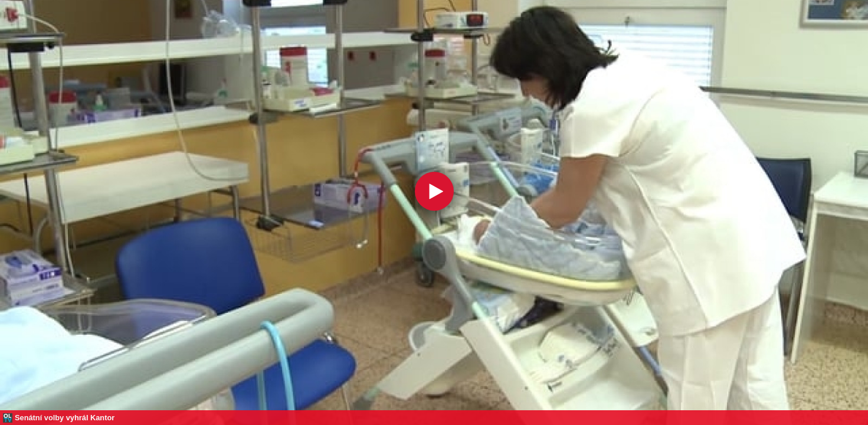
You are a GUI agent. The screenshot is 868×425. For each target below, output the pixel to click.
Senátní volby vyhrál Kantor (65, 418)
